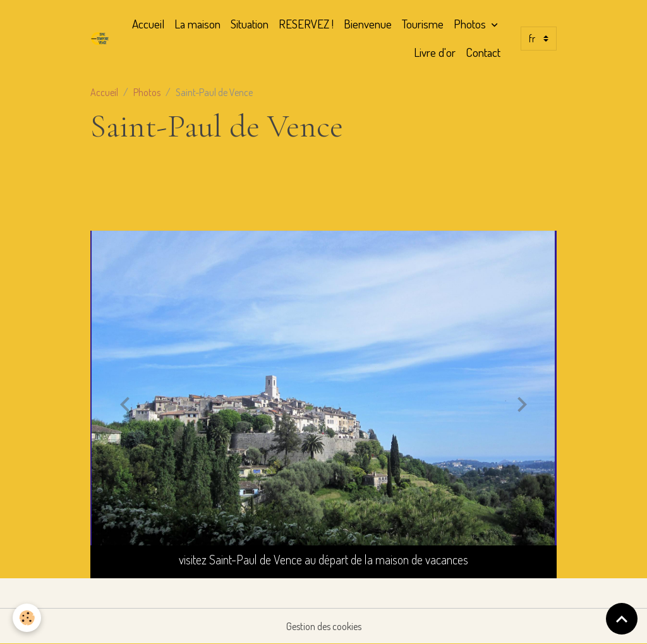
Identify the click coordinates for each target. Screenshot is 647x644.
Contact (483, 52)
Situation (250, 24)
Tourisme (423, 24)
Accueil (148, 24)
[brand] (100, 39)
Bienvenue (368, 24)
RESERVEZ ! (306, 24)
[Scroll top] (622, 619)
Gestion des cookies (324, 626)
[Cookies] (27, 618)
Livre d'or (435, 52)
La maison (197, 24)
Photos (471, 24)
